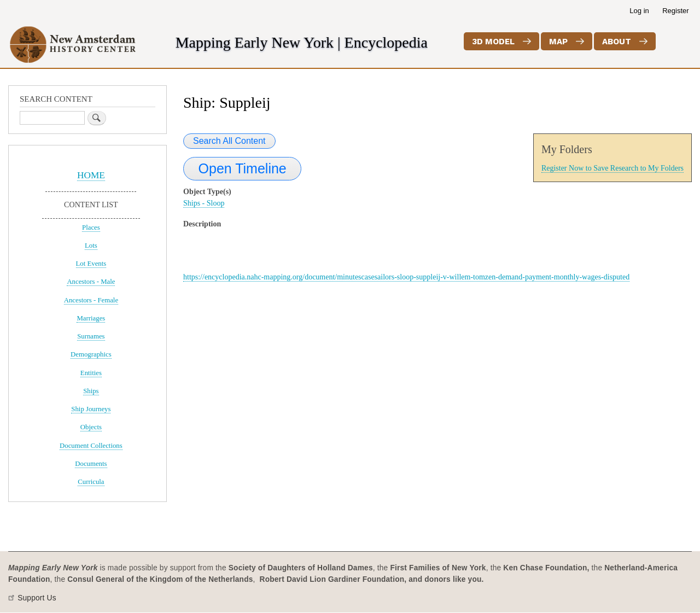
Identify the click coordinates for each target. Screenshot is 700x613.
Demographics (91, 354)
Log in (639, 11)
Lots (91, 246)
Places (91, 227)
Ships (91, 391)
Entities (91, 373)
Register (675, 11)
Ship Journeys (91, 409)
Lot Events (91, 264)
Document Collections (91, 446)
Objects (91, 427)
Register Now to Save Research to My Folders (612, 168)
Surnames (91, 336)
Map (558, 42)
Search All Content (229, 141)
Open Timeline (243, 168)
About (617, 42)
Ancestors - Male (91, 282)
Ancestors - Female (91, 300)
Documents (91, 464)
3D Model (493, 42)
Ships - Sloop (204, 203)
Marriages (91, 318)
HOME (91, 175)
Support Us (37, 598)
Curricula (91, 482)
